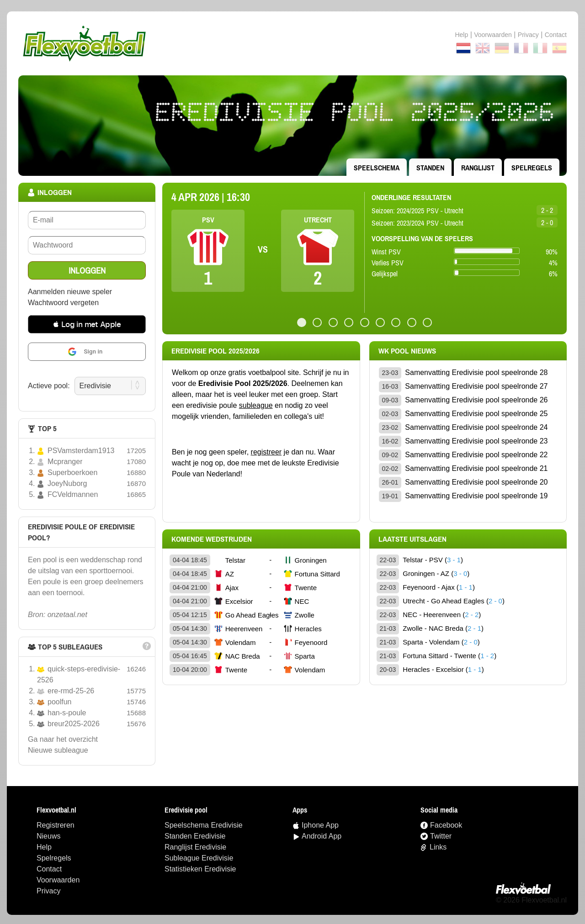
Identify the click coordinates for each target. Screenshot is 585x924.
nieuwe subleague (58, 750)
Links (438, 847)
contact (556, 35)
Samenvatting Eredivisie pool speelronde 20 (476, 482)
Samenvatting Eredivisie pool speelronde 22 (476, 455)
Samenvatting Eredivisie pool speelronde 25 (476, 414)
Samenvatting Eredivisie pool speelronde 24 (476, 427)
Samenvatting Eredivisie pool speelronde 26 (476, 400)
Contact (49, 869)
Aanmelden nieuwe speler (70, 292)
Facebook (446, 825)
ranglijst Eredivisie (195, 847)
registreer (266, 452)
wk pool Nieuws (407, 351)
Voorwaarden (493, 35)
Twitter (441, 836)
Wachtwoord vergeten (63, 303)
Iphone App (320, 825)
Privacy (528, 35)
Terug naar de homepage (292, 43)
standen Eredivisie (195, 836)
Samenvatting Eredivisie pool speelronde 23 (476, 441)
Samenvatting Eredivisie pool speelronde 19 (476, 496)
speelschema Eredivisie (204, 825)
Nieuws (48, 836)
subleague (256, 405)
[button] (87, 324)
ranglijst (478, 168)
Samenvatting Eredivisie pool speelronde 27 (476, 386)
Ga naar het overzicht (63, 739)
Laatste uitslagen (412, 539)
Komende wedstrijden (212, 539)
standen (430, 168)
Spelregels (532, 168)
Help (461, 35)
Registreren (56, 825)
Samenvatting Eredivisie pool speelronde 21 (476, 468)
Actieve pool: (49, 386)
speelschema (377, 168)
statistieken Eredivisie (200, 869)
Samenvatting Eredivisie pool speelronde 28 (476, 372)
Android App (322, 836)
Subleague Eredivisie (199, 858)
